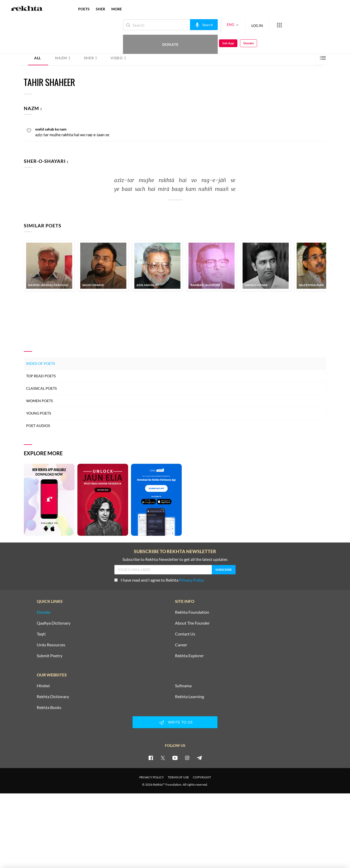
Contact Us (185, 634)
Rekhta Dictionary (53, 697)
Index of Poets (41, 363)
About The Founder (192, 623)
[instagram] (187, 758)
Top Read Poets (41, 376)
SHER (100, 9)
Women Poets (39, 401)
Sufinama (183, 686)
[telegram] (199, 758)
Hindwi (43, 686)
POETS (84, 9)
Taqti (41, 634)
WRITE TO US (175, 722)
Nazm (63, 58)
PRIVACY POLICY (152, 777)
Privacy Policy (192, 580)
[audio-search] (187, 25)
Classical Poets (41, 388)
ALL (38, 58)
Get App (316, 25)
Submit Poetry (50, 656)
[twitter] (163, 758)
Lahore (70, 43)
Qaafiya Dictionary (54, 623)
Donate (289, 25)
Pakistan (82, 43)
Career (181, 645)
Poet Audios (38, 426)
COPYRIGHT (202, 777)
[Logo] (27, 9)
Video (118, 58)
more (117, 9)
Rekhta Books (49, 707)
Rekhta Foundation (192, 612)
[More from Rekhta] (262, 25)
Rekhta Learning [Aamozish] (189, 697)
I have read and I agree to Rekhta (159, 580)
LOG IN (240, 25)
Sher (91, 58)
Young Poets (39, 413)
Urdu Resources (51, 645)
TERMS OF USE (178, 777)
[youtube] (175, 758)
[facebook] (151, 758)
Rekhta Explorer (189, 656)
